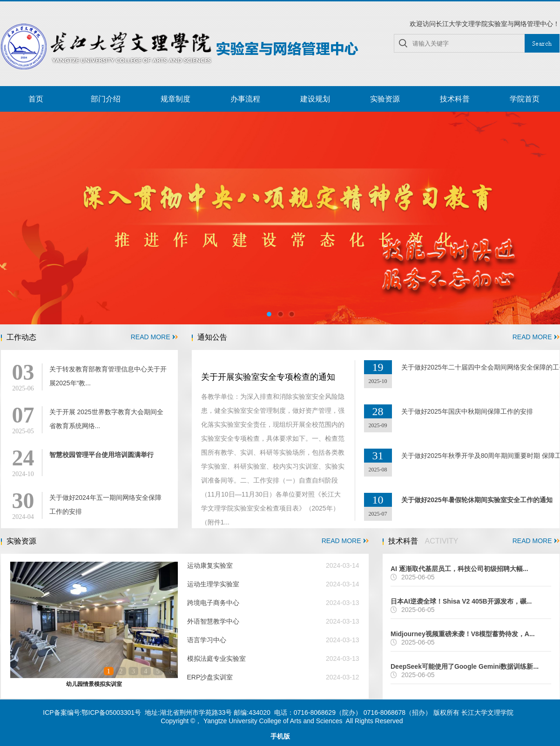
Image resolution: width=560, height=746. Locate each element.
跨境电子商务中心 (213, 603)
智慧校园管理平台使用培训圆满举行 (101, 455)
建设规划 (315, 99)
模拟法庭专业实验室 (216, 659)
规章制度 (175, 99)
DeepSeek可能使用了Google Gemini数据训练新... (465, 666)
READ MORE (154, 337)
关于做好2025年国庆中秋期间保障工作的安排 (467, 411)
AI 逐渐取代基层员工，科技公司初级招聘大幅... (459, 569)
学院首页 (525, 99)
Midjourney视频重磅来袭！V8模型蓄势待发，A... (463, 634)
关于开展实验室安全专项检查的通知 (268, 377)
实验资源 (385, 99)
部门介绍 (106, 99)
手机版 (280, 736)
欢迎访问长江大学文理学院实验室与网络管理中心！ (485, 24)
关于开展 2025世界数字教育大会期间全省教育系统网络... (106, 419)
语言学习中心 (207, 640)
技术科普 (455, 99)
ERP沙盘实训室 (210, 677)
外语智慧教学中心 (213, 621)
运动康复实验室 (210, 565)
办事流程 (245, 99)
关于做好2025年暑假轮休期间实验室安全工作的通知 (477, 500)
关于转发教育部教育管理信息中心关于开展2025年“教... (108, 376)
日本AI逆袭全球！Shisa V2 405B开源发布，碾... (461, 601)
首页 (36, 99)
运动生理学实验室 (213, 584)
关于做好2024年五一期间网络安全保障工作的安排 (105, 504)
